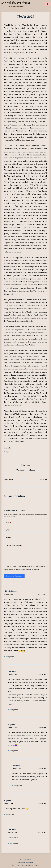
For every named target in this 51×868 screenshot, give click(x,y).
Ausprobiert (20, 470)
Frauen (32, 470)
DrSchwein (12, 672)
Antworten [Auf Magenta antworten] (42, 728)
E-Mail (9, 530)
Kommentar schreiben (14, 545)
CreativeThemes (33, 865)
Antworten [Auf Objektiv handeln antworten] (42, 594)
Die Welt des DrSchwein (16, 3)
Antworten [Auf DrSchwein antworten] (42, 674)
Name (8, 523)
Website (8, 537)
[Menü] (47, 4)
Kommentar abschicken (14, 576)
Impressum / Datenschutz (25, 862)
